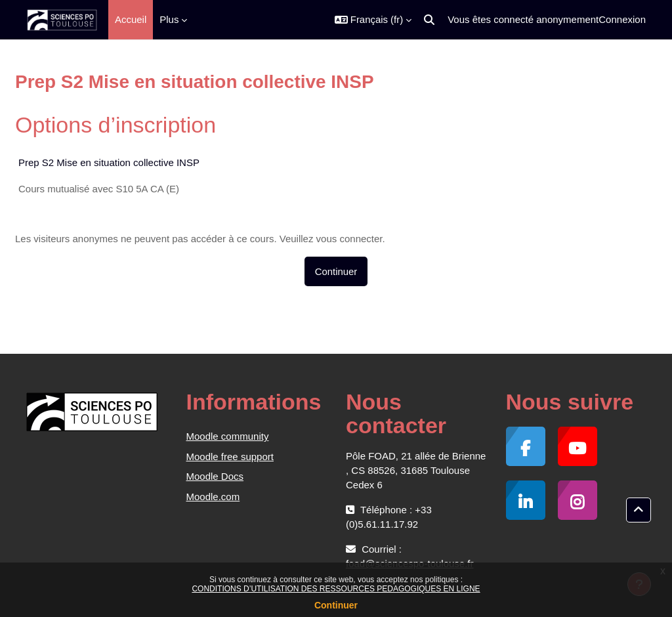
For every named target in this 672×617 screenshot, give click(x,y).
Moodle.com (213, 497)
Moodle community (228, 436)
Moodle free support (230, 457)
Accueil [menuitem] (131, 19)
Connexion (622, 19)
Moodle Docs (215, 476)
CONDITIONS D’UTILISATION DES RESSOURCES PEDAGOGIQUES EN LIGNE (336, 589)
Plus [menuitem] (169, 19)
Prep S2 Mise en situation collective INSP (109, 162)
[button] (373, 20)
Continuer (336, 605)
